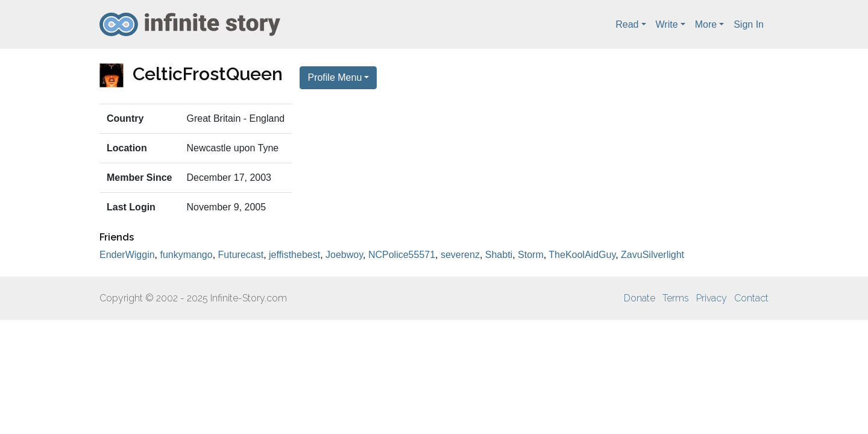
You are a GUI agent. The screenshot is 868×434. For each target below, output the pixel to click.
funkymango (187, 255)
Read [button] (627, 24)
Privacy (712, 298)
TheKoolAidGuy (582, 255)
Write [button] (667, 24)
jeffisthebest (294, 255)
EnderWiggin (127, 255)
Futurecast (241, 255)
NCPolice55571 (402, 255)
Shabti (499, 255)
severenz (460, 255)
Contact (751, 298)
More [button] (706, 24)
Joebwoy (344, 255)
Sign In (749, 24)
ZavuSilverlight (653, 255)
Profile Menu (335, 77)
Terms (676, 298)
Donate (640, 298)
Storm (531, 255)
